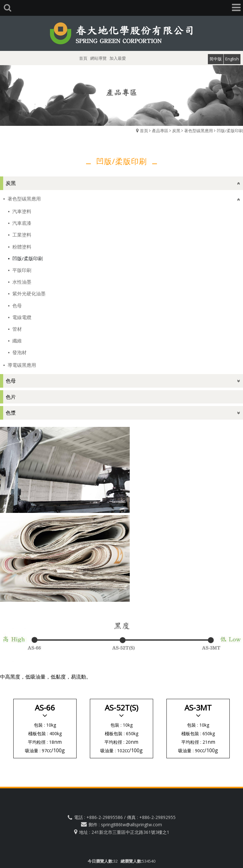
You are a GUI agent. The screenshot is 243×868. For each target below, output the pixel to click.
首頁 (144, 131)
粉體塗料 (21, 247)
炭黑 (176, 131)
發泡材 (19, 352)
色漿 (11, 413)
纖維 (16, 341)
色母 (16, 305)
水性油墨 (21, 282)
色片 (11, 397)
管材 (16, 329)
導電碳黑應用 (21, 365)
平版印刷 (21, 270)
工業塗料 (21, 235)
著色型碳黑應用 (199, 131)
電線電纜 (21, 317)
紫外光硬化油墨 (28, 293)
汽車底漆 (21, 223)
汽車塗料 (21, 211)
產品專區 (160, 131)
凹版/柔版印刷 (230, 131)
